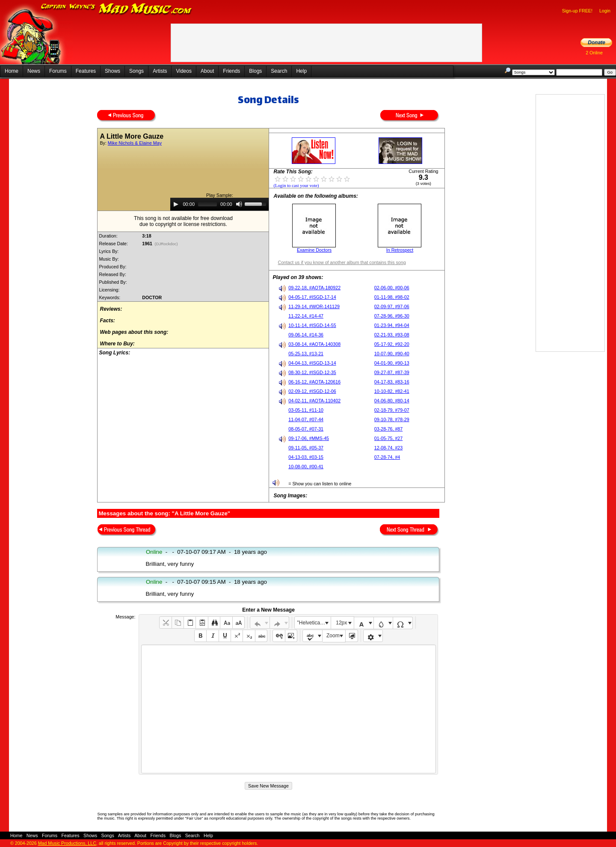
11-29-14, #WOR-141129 (314, 306)
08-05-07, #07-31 (306, 429)
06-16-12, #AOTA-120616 (314, 382)
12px (341, 623)
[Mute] (239, 204)
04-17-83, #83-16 (392, 382)
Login (605, 11)
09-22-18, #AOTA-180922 (314, 288)
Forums (58, 71)
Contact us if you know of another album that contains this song (342, 262)
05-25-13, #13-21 (306, 354)
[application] (219, 204)
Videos (184, 71)
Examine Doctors (314, 250)
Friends (231, 71)
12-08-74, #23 (388, 448)
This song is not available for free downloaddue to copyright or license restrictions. (183, 221)
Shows (113, 71)
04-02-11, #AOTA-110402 (314, 401)
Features (86, 71)
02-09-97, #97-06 (392, 306)
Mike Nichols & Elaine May (135, 143)
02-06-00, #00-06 (392, 288)
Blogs (255, 71)
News (34, 71)
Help (301, 71)
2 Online (594, 53)
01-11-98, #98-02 (392, 297)
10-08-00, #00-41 (306, 467)
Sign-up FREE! (577, 11)
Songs (136, 71)
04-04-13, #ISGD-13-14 (312, 363)
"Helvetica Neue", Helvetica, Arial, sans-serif (314, 623)
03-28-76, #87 (388, 429)
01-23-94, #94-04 (392, 325)
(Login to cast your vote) (296, 186)
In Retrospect (400, 250)
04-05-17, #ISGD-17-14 (312, 297)
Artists (160, 71)
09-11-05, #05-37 (306, 448)
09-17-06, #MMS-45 (309, 438)
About (207, 71)
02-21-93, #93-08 (392, 335)
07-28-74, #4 (387, 457)
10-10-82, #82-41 (392, 391)
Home (12, 71)
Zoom (333, 636)
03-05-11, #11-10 (306, 410)
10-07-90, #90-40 (392, 354)
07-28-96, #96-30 (392, 316)
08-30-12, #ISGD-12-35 (312, 372)
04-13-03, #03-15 (306, 457)
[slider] (207, 204)
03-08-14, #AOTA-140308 (314, 344)
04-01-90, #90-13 (392, 363)
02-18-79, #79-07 (392, 410)
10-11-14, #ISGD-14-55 (312, 325)
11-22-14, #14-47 (306, 316)
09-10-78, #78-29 (392, 419)
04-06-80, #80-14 (392, 401)
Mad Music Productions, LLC (67, 843)
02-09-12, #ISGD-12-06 (312, 391)
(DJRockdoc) (166, 244)
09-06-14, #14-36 (306, 335)
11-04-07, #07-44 (306, 419)
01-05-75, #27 (388, 438)
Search (279, 71)
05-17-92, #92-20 (392, 344)
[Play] (176, 204)
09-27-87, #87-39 (392, 372)
